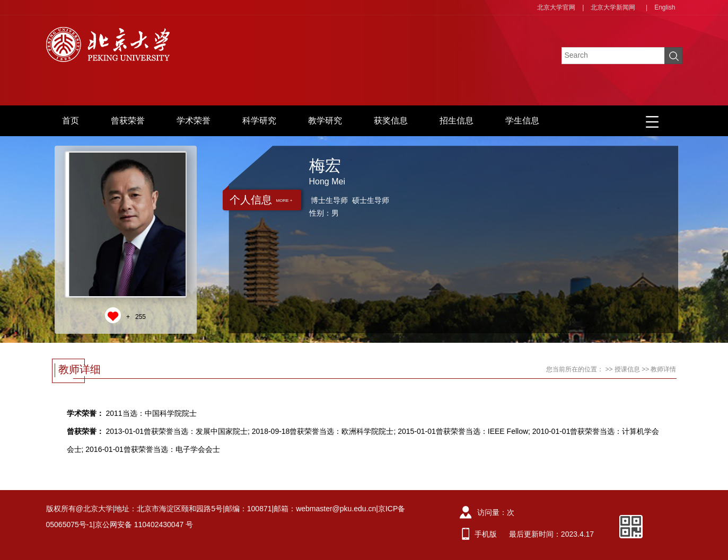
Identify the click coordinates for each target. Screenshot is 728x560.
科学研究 (259, 121)
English (665, 7)
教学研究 (325, 121)
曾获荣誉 (128, 121)
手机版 (486, 534)
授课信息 (627, 369)
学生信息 (522, 121)
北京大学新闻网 (613, 7)
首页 (71, 121)
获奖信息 (391, 121)
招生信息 (457, 121)
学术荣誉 (194, 121)
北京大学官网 (556, 7)
